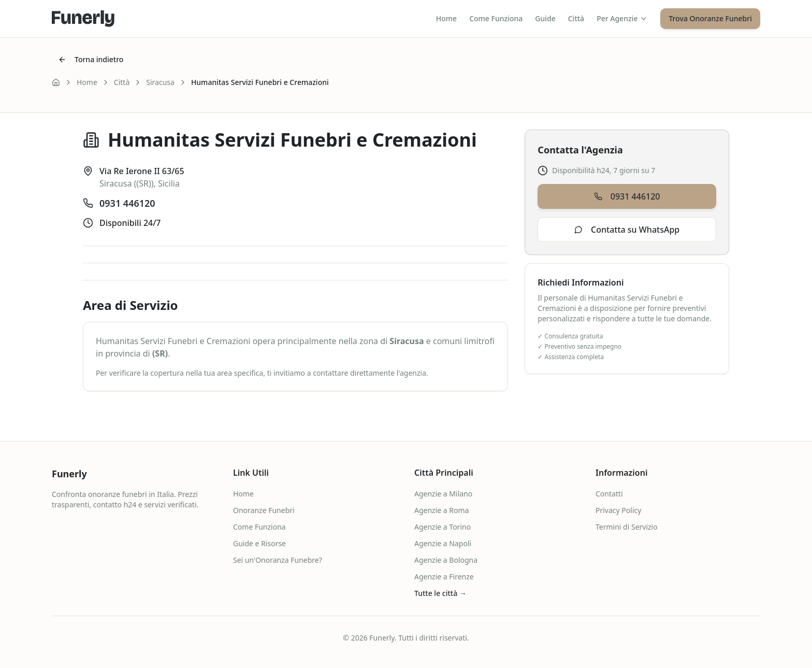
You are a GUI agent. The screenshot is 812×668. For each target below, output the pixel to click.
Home (446, 18)
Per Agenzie (622, 18)
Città (576, 18)
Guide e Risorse (259, 543)
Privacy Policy (618, 510)
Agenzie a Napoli (443, 543)
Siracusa (160, 82)
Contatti (609, 494)
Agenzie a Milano (443, 494)
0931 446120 (127, 203)
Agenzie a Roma (441, 510)
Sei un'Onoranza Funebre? (278, 560)
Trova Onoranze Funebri (710, 18)
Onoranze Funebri (264, 510)
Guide (545, 18)
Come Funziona (496, 18)
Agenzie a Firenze (444, 577)
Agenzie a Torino (443, 527)
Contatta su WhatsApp (627, 230)
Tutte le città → (440, 593)
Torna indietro (91, 59)
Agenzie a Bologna (446, 560)
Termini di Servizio (627, 527)
